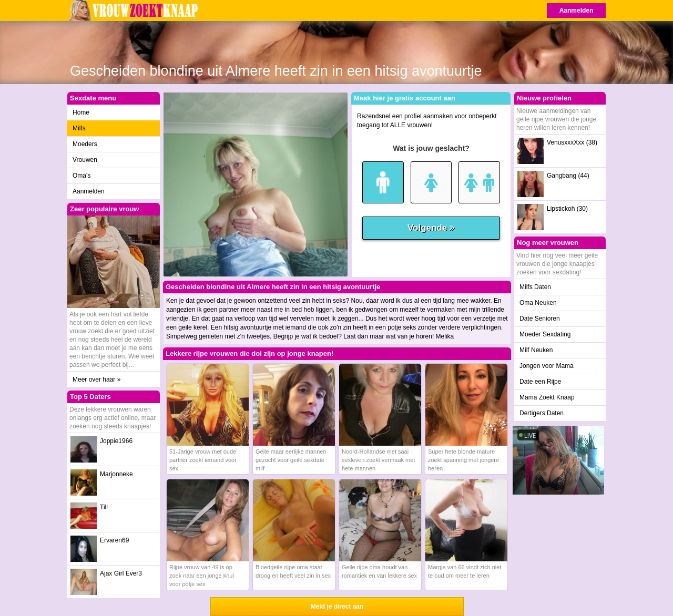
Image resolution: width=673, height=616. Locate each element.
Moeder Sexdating (545, 334)
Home (81, 112)
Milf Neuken (536, 350)
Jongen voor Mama (547, 366)
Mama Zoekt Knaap (547, 397)
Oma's (81, 176)
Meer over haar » (96, 379)
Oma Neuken (538, 303)
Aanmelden (577, 11)
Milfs (79, 128)
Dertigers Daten (542, 413)
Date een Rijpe (540, 382)
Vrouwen (85, 160)
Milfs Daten (535, 287)
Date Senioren (540, 319)
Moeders (85, 144)
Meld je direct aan (337, 607)
